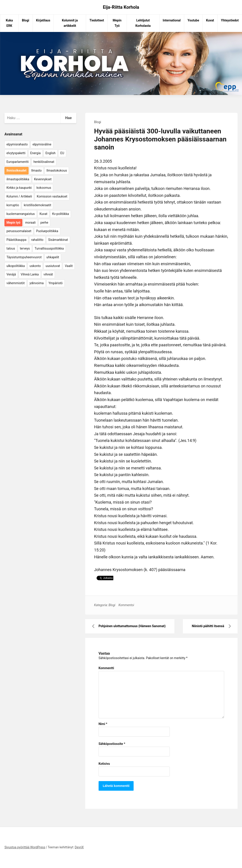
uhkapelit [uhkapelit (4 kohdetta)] (53, 257)
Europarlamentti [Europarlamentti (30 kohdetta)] (18, 162)
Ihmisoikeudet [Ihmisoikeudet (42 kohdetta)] (17, 170)
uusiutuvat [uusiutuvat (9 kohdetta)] (53, 266)
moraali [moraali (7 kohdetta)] (30, 223)
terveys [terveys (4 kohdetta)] (25, 248)
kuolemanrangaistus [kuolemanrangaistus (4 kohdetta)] (21, 214)
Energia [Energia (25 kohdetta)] (36, 153)
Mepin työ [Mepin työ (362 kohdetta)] (13, 223)
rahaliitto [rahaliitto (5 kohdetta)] (37, 240)
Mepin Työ (117, 23)
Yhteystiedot (230, 20)
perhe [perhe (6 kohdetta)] (44, 223)
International (172, 20)
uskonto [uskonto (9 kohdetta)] (35, 266)
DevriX (79, 847)
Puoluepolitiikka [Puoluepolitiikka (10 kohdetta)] (47, 231)
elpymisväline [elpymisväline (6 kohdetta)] (42, 144)
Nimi (103, 724)
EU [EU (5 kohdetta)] (62, 153)
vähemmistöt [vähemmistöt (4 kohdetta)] (16, 283)
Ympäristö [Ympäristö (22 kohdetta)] (56, 283)
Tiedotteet (97, 20)
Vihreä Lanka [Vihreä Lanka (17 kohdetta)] (30, 274)
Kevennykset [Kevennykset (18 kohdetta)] (43, 179)
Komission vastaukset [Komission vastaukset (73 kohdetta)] (52, 196)
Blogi (25, 20)
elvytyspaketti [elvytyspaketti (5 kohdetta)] (16, 153)
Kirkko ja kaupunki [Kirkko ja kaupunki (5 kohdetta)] (19, 188)
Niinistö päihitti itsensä (208, 626)
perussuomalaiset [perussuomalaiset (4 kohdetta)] (19, 231)
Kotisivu (104, 764)
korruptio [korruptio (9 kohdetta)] (13, 205)
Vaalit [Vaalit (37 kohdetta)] (69, 266)
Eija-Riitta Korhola (121, 7)
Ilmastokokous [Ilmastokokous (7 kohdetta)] (57, 170)
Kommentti (106, 668)
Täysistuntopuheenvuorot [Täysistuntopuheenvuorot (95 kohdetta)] (24, 257)
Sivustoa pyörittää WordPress (25, 847)
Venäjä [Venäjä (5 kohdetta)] (11, 274)
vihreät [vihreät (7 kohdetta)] (48, 274)
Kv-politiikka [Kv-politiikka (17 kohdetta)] (61, 214)
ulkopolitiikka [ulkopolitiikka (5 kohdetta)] (16, 266)
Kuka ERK (9, 23)
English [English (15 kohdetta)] (51, 153)
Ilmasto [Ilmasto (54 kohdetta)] (36, 170)
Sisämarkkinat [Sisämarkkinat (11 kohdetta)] (58, 240)
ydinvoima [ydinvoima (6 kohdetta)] (37, 283)
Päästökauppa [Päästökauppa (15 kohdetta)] (16, 240)
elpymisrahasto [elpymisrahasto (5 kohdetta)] (17, 144)
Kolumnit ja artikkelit (70, 23)
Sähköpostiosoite (112, 744)
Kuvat (210, 20)
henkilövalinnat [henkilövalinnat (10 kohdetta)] (44, 162)
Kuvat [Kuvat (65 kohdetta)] (43, 214)
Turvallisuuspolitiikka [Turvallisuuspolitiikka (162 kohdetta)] (49, 248)
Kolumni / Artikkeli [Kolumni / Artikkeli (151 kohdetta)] (19, 196)
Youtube (193, 20)
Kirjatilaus (43, 20)
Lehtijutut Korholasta (143, 23)
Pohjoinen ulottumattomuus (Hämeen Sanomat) (132, 626)
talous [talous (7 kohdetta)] (11, 248)
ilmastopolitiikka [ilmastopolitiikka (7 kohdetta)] (18, 179)
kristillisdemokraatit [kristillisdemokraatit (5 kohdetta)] (38, 205)
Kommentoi (126, 605)
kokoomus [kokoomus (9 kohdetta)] (44, 188)
